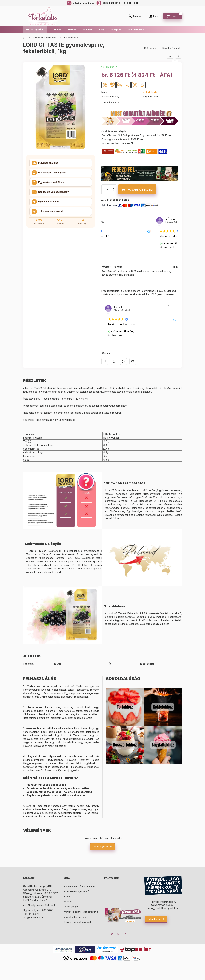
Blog (102, 30)
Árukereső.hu (107, 952)
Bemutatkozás (136, 30)
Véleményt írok (101, 846)
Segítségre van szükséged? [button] (50, 192)
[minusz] (113, 190)
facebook (105, 934)
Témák (57, 30)
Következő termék (172, 48)
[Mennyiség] (107, 189)
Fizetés (67, 896)
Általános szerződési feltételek (80, 886)
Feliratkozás (154, 919)
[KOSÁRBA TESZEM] (137, 189)
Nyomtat (123, 361)
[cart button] (173, 16)
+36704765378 (31, 914)
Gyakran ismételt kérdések (78, 922)
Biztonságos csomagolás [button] (49, 173)
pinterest (112, 934)
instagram (118, 934)
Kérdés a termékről (114, 361)
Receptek (116, 30)
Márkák (72, 30)
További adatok (110, 102)
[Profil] (155, 16)
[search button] (136, 16)
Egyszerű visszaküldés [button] (48, 182)
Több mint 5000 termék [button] (48, 212)
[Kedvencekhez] (175, 62)
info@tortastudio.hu (33, 917)
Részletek (107, 353)
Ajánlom (133, 361)
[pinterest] (178, 57)
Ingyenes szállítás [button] (45, 163)
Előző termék (149, 48)
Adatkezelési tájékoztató (76, 891)
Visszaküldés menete (75, 917)
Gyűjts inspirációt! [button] (45, 202)
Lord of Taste (150, 92)
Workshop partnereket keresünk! (81, 912)
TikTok (125, 934)
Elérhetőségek (71, 907)
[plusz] (113, 188)
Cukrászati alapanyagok (45, 38)
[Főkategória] (24, 38)
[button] (35, 29)
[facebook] (170, 57)
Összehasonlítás (105, 361)
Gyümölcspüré (71, 38)
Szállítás (88, 30)
